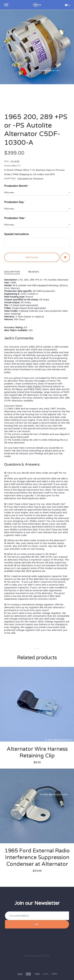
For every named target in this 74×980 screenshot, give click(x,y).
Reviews (34, 272)
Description (12, 272)
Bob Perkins (34, 386)
